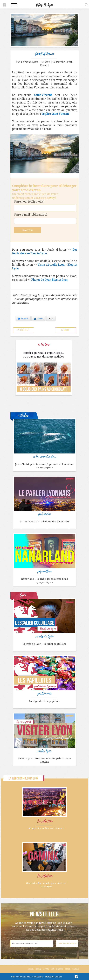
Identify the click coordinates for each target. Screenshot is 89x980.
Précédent (23, 330)
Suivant (66, 330)
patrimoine (45, 514)
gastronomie (44, 694)
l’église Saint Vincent (55, 114)
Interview (59, 969)
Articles (38, 969)
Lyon (53, 969)
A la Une (46, 969)
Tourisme (76, 969)
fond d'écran (44, 54)
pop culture (45, 571)
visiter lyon (44, 751)
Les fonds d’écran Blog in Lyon (45, 251)
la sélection (45, 821)
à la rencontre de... (44, 457)
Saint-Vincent (43, 95)
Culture (67, 969)
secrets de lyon (44, 636)
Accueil (31, 969)
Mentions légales (53, 977)
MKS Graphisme (35, 977)
